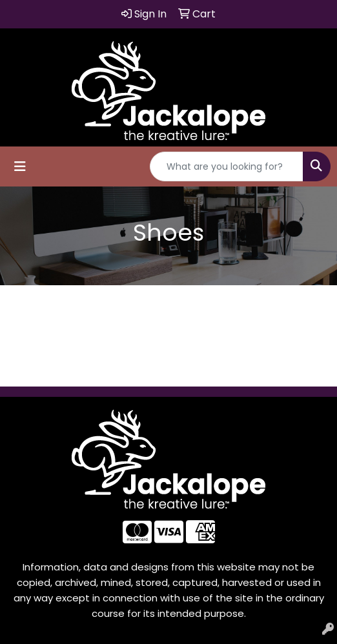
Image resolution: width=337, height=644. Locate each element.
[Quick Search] (227, 166)
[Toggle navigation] (20, 166)
